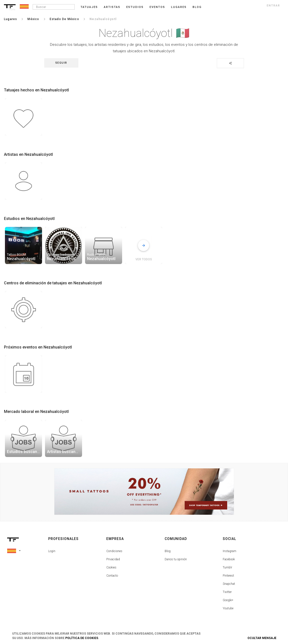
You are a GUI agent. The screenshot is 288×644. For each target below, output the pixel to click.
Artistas (112, 7)
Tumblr (227, 567)
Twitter (227, 592)
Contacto (112, 576)
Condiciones (114, 551)
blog (197, 7)
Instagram (230, 551)
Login (52, 551)
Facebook (229, 559)
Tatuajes (89, 7)
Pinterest (228, 576)
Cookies (111, 567)
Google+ (228, 600)
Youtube (228, 608)
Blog (168, 551)
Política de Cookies (82, 638)
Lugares (179, 7)
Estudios (135, 7)
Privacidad (113, 559)
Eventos (157, 7)
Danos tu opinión (176, 559)
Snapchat (229, 584)
